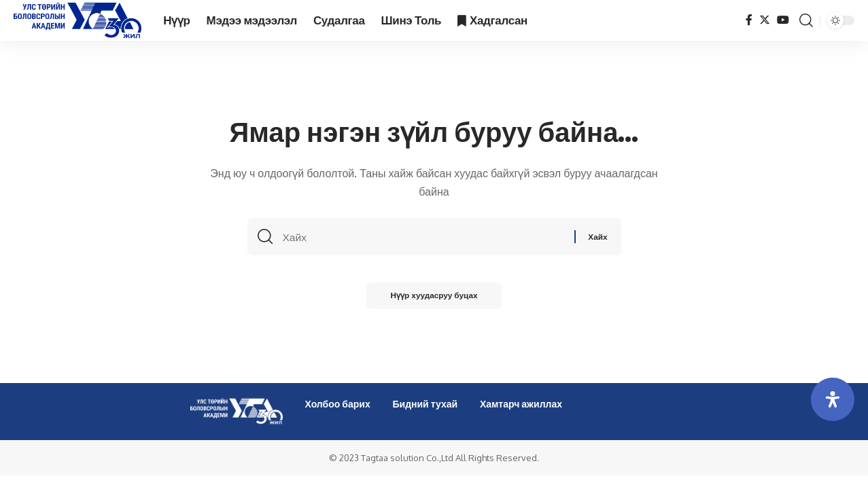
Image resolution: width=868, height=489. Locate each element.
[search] (806, 20)
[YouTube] (783, 20)
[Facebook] (749, 20)
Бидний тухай (426, 404)
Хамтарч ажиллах (521, 404)
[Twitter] (765, 20)
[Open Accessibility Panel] (833, 399)
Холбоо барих (338, 404)
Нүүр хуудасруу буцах (434, 298)
